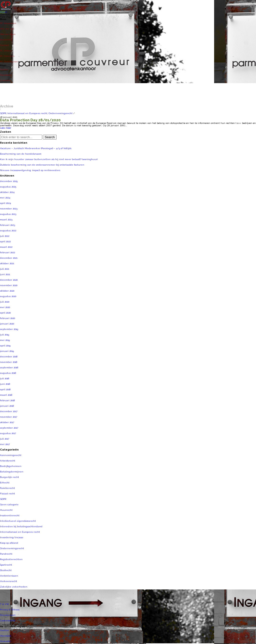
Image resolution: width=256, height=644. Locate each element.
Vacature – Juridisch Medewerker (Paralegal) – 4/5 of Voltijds (36, 148)
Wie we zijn (7, 29)
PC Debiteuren (9, 62)
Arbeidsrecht (8, 461)
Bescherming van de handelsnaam (21, 154)
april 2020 (5, 313)
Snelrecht (6, 40)
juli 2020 (5, 302)
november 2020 (9, 285)
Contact (5, 45)
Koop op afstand (9, 543)
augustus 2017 (8, 433)
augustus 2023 (8, 214)
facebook (6, 636)
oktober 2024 (7, 192)
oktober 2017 (7, 422)
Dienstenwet (8, 615)
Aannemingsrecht (11, 455)
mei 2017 (5, 444)
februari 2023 (7, 225)
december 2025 (9, 181)
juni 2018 (5, 384)
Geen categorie (9, 505)
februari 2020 (7, 318)
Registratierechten (11, 559)
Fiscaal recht (7, 494)
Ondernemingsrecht (61, 113)
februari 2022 (7, 252)
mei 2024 (5, 198)
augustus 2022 (8, 231)
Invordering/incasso (12, 537)
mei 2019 (5, 340)
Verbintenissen (9, 576)
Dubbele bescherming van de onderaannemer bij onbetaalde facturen (42, 165)
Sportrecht (6, 565)
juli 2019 (5, 335)
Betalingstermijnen (12, 472)
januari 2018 (7, 406)
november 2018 (9, 362)
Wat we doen (8, 34)
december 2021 (9, 258)
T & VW (4, 604)
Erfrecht (5, 483)
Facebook (5, 75)
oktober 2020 (7, 291)
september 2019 (9, 329)
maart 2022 (6, 247)
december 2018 (9, 357)
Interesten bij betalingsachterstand (21, 526)
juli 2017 (5, 439)
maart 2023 (6, 220)
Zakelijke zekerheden (14, 587)
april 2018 (5, 389)
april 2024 (5, 203)
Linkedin (5, 80)
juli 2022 (5, 236)
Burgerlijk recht (10, 477)
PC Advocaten (8, 23)
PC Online (6, 51)
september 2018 (9, 368)
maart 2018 (6, 395)
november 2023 (9, 209)
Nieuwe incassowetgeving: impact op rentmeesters (30, 170)
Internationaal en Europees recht (27, 113)
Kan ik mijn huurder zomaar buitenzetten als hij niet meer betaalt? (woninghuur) (49, 159)
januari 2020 (7, 324)
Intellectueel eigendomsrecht (18, 521)
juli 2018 (5, 378)
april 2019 (5, 346)
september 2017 (9, 428)
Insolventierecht (10, 515)
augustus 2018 (8, 373)
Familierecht (7, 488)
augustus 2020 (8, 296)
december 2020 (9, 280)
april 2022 (5, 241)
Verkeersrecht (9, 581)
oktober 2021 (7, 263)
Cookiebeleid (8, 621)
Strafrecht (6, 570)
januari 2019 (7, 351)
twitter (5, 630)
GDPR (3, 113)
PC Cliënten (7, 56)
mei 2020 (5, 307)
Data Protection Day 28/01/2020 (30, 120)
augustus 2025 (8, 187)
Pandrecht (6, 554)
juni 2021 (5, 274)
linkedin (5, 641)
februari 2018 (7, 400)
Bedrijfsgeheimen (11, 466)
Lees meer (6, 128)
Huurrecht (6, 510)
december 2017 (9, 411)
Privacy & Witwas (10, 610)
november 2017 (9, 417)
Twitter (4, 69)
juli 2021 (5, 269)
